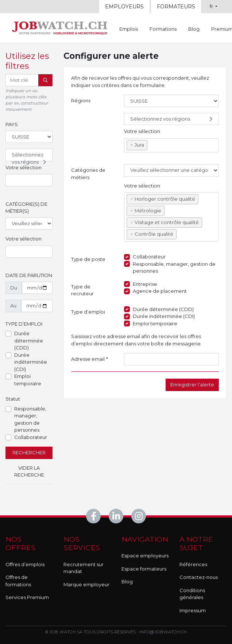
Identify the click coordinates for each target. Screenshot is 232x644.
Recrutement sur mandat (84, 568)
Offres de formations (18, 581)
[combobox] (29, 180)
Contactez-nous (199, 577)
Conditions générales (192, 594)
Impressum (193, 610)
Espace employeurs (145, 556)
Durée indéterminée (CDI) (31, 362)
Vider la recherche (29, 471)
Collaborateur (31, 437)
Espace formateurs (144, 569)
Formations (163, 29)
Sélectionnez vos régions (30, 156)
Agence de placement (160, 291)
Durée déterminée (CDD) (29, 340)
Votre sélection (24, 167)
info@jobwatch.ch (163, 632)
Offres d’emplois (25, 564)
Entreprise (145, 284)
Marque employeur (86, 584)
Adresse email (90, 359)
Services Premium (27, 597)
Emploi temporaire (28, 380)
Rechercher (29, 452)
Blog (194, 29)
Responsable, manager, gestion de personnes (30, 419)
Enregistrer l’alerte (192, 384)
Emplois (129, 29)
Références (193, 564)
